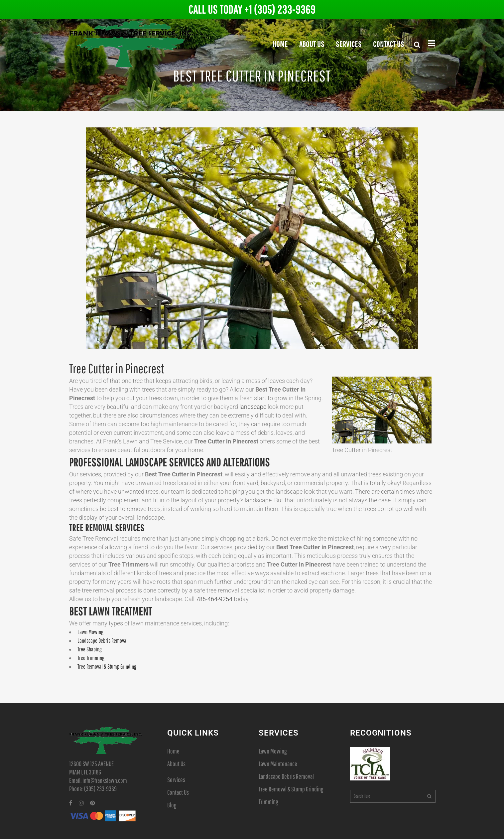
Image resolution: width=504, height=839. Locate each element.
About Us (176, 764)
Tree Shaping (90, 649)
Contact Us (178, 792)
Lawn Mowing (90, 632)
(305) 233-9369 (100, 789)
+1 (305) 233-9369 (280, 9)
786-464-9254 (214, 599)
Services (176, 780)
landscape (253, 407)
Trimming (268, 802)
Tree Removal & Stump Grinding (107, 667)
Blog (172, 805)
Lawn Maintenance (278, 764)
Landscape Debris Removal (103, 641)
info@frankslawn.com (105, 780)
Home (173, 751)
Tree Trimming (91, 658)
